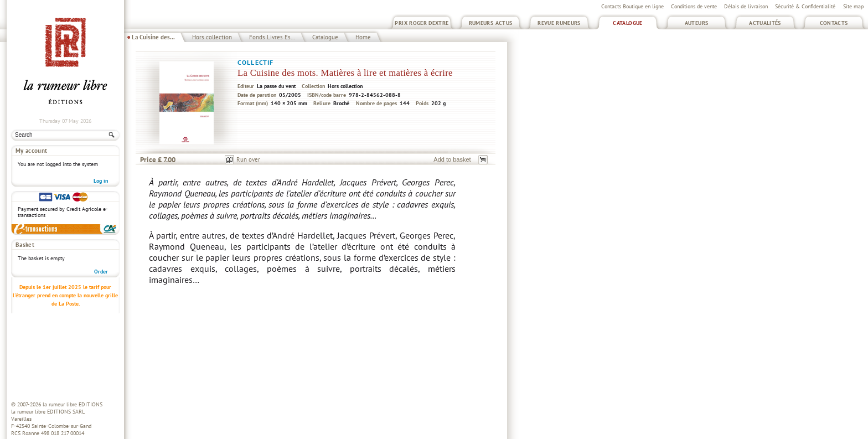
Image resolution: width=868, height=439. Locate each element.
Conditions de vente (694, 6)
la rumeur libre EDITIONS (73, 404)
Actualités (765, 23)
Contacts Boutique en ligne (632, 6)
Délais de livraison (746, 6)
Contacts (834, 23)
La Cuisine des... (153, 37)
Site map (853, 6)
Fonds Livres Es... (272, 37)
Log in (101, 181)
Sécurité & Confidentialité (805, 6)
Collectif (255, 62)
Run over (248, 159)
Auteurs (697, 23)
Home (363, 37)
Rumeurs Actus (491, 23)
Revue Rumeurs (559, 23)
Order (101, 272)
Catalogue (627, 23)
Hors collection (212, 37)
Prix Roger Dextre (422, 23)
